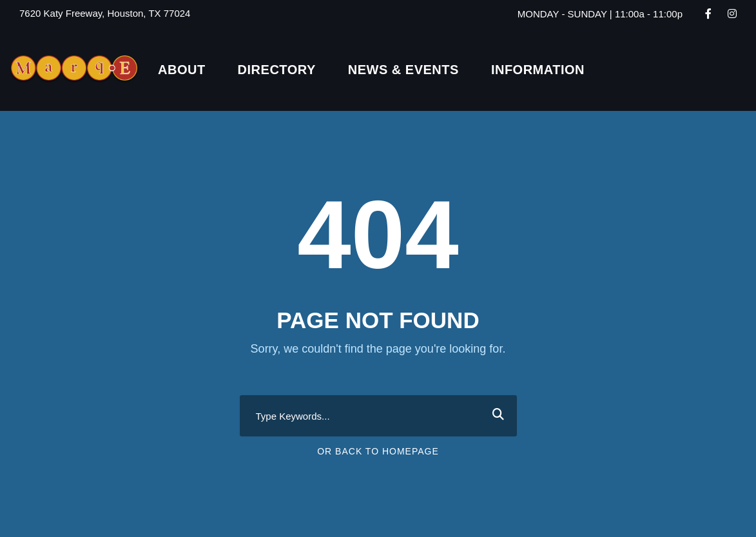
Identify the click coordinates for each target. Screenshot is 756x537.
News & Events (403, 70)
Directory (277, 70)
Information (538, 70)
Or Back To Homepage (378, 451)
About (182, 70)
